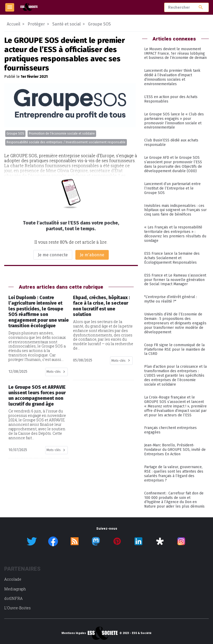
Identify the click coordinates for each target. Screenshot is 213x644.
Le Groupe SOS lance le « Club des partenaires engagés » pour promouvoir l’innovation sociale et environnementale (174, 121)
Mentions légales (74, 633)
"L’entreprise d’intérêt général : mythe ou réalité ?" (171, 299)
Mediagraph (15, 589)
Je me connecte (53, 255)
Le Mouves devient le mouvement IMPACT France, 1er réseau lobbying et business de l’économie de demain (175, 53)
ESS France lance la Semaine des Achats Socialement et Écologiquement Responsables (172, 258)
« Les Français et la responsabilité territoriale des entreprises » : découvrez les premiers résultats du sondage (175, 234)
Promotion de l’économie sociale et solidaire (62, 134)
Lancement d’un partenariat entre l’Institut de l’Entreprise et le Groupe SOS (172, 188)
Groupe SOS (15, 134)
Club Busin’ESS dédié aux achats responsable (171, 142)
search (201, 7)
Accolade (13, 579)
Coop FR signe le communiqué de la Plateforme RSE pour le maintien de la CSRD (175, 349)
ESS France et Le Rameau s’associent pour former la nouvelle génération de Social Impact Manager (175, 280)
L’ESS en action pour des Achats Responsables (171, 99)
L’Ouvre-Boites (17, 608)
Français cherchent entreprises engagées (170, 430)
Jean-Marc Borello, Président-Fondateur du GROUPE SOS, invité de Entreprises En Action (175, 450)
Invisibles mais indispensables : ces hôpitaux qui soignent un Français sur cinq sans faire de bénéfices (175, 210)
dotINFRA (13, 598)
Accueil (14, 24)
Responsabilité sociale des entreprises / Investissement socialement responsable (66, 142)
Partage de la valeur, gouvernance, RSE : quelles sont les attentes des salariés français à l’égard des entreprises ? (174, 474)
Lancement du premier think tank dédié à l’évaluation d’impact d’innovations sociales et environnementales (172, 77)
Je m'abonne (92, 255)
